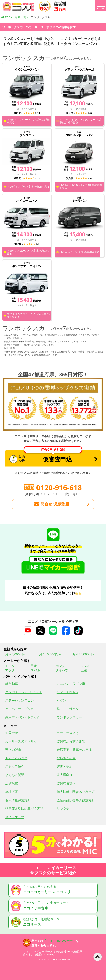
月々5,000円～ (16, 654)
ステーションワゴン (19, 700)
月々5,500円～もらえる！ (54, 890)
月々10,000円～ (50, 654)
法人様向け (65, 775)
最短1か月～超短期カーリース (54, 922)
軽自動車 (12, 684)
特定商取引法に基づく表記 (24, 809)
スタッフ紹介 (15, 766)
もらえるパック (16, 758)
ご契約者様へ (66, 783)
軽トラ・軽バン (68, 709)
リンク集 (63, 809)
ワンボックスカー (69, 717)
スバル (35, 670)
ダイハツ (62, 670)
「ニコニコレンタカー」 (59, 941)
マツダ (10, 670)
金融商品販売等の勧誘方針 (76, 800)
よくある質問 (15, 775)
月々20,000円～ (84, 654)
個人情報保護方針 (18, 800)
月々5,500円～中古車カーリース (54, 906)
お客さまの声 (66, 758)
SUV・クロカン (68, 692)
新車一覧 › (21, 17)
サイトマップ (15, 817)
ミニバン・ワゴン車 (71, 684)
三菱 (84, 670)
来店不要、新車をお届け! (74, 749)
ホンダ (60, 666)
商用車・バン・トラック (23, 717)
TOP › (6, 17)
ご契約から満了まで (71, 741)
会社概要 (12, 792)
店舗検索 (12, 783)
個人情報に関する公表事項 (76, 792)
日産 (34, 666)
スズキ (86, 666)
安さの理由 (13, 749)
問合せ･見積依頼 (51, 504)
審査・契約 (65, 766)
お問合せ (12, 733)
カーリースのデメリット (23, 741)
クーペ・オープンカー (21, 709)
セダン (61, 700)
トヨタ (10, 666)
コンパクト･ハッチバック (23, 692)
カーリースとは (68, 733)
